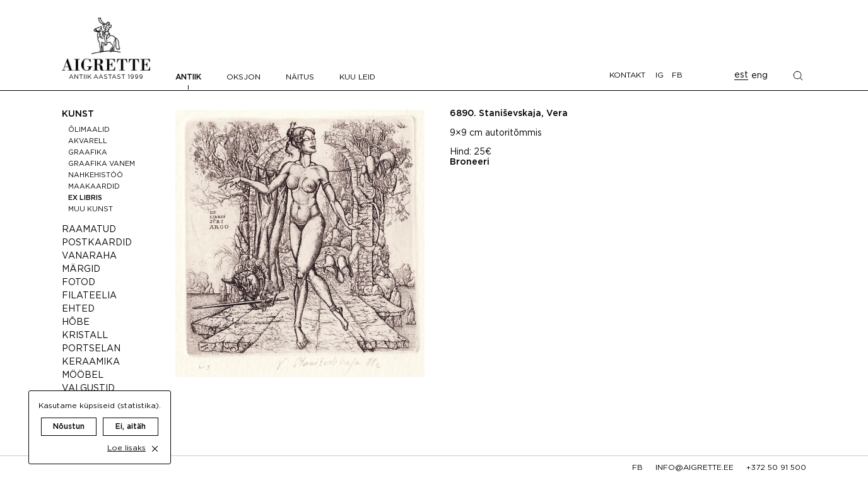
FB (677, 75)
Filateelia (89, 296)
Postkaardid (97, 243)
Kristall (85, 336)
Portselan (91, 349)
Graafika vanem (102, 164)
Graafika (88, 153)
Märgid (81, 269)
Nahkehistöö (96, 175)
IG (660, 75)
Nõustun (69, 414)
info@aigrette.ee (695, 468)
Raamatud (89, 230)
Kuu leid (357, 77)
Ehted (78, 309)
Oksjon (243, 77)
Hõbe (76, 322)
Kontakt (627, 75)
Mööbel (83, 375)
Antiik (188, 77)
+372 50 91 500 (776, 468)
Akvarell (88, 141)
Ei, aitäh (131, 414)
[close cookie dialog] (155, 436)
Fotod (79, 283)
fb (637, 468)
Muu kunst (91, 209)
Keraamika (91, 362)
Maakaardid (94, 187)
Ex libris (85, 198)
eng (759, 76)
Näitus (300, 77)
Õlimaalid (89, 130)
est (741, 75)
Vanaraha (89, 256)
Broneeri (470, 162)
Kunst (78, 114)
